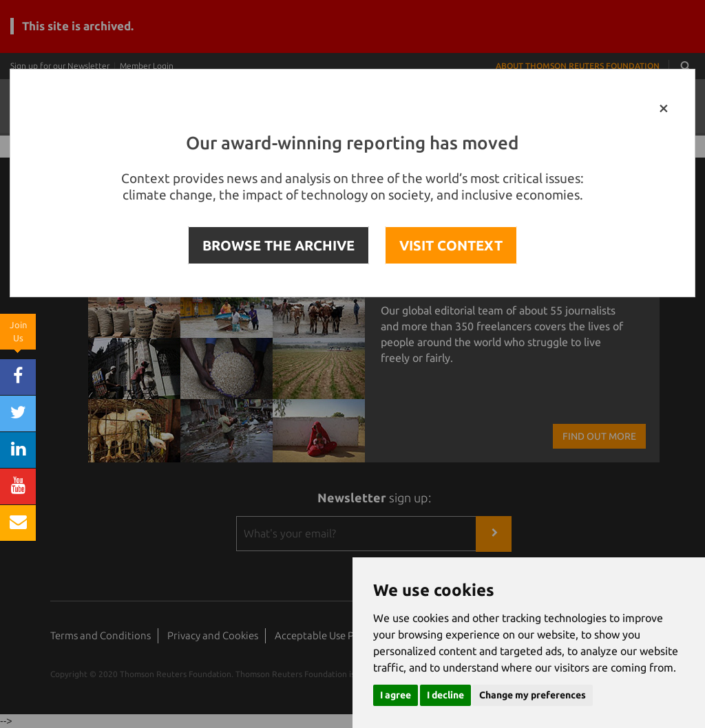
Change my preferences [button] (533, 695)
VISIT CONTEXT (451, 245)
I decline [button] (445, 695)
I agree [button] (396, 695)
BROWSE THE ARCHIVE (278, 245)
